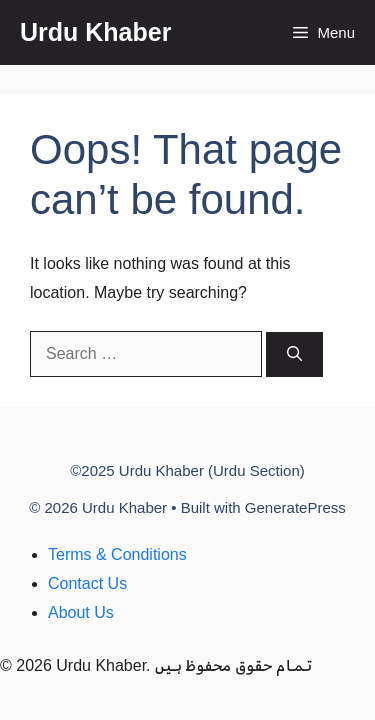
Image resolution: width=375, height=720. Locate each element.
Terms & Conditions (117, 554)
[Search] (294, 354)
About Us (81, 612)
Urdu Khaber (95, 32)
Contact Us (87, 583)
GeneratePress (295, 507)
